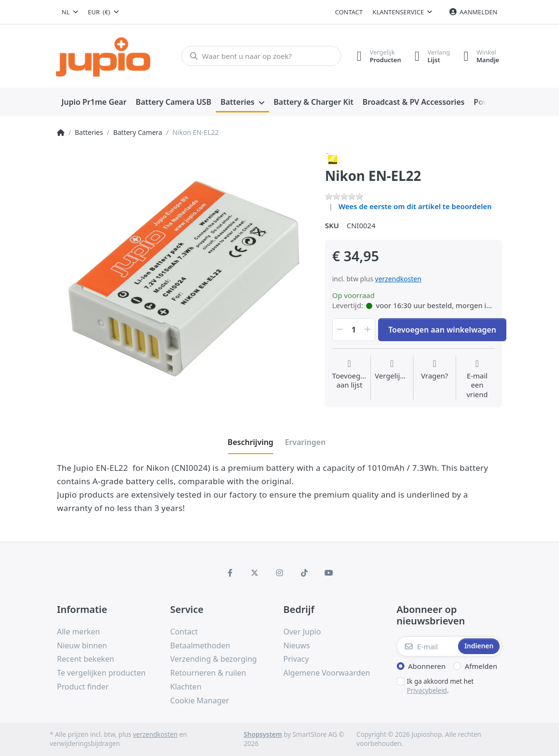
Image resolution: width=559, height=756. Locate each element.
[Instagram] (279, 573)
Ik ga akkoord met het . (440, 686)
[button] (339, 330)
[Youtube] (329, 573)
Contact (349, 12)
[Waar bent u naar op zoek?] (260, 56)
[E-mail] (427, 646)
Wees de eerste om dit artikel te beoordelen (415, 206)
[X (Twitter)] (255, 573)
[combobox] (70, 12)
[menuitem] (94, 102)
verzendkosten (398, 279)
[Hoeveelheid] (354, 330)
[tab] (251, 442)
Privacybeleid (427, 690)
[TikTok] (304, 573)
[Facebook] (230, 573)
